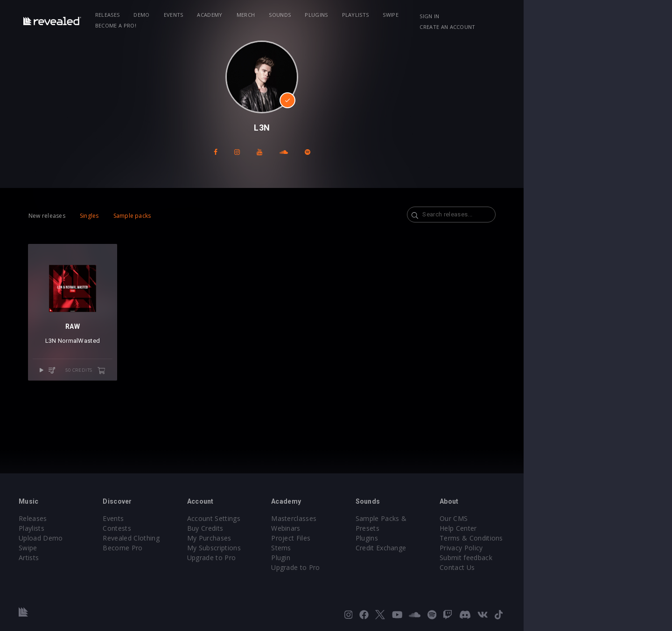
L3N (84, 361)
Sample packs (156, 216)
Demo (178, 15)
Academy (246, 15)
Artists (61, 558)
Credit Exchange (469, 538)
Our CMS (555, 518)
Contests (164, 528)
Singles (113, 216)
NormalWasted (112, 361)
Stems (355, 548)
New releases (70, 216)
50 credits (129, 391)
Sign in (536, 16)
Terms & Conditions (573, 538)
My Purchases (269, 538)
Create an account (588, 16)
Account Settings (274, 518)
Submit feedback (568, 558)
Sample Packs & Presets (482, 518)
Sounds (317, 15)
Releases (144, 15)
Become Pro (169, 548)
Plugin (355, 558)
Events (210, 15)
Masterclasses (368, 518)
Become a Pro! (469, 15)
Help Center (560, 528)
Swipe (427, 15)
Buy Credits (266, 528)
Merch (282, 15)
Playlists (392, 15)
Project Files (365, 538)
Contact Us (559, 567)
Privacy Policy (563, 548)
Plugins (353, 15)
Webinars (360, 528)
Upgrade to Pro (272, 558)
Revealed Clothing (178, 538)
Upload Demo (73, 538)
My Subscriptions (274, 548)
